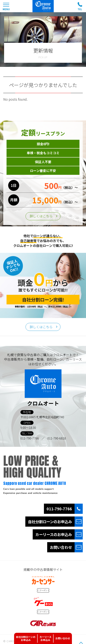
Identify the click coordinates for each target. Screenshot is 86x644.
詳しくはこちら (41, 216)
